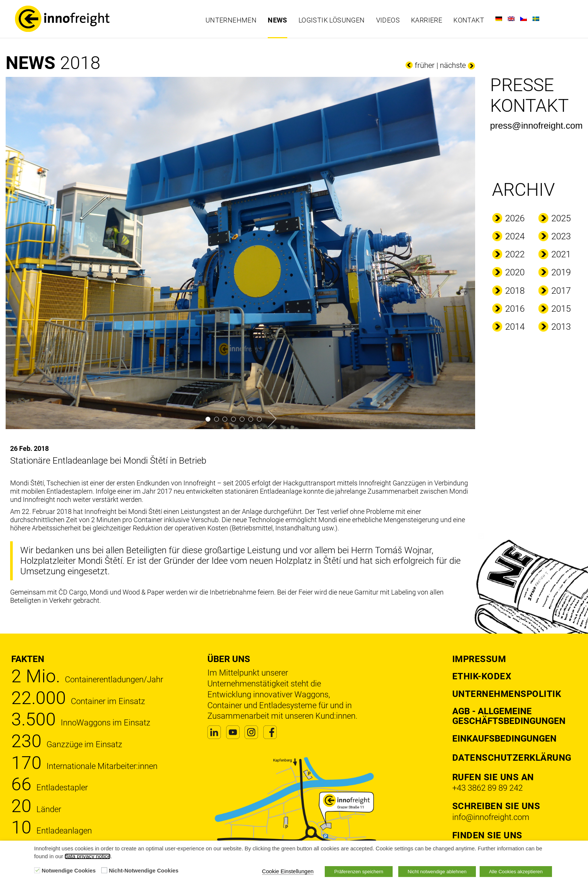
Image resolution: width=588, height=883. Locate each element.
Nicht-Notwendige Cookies (144, 871)
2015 (561, 309)
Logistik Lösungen (332, 20)
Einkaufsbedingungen (504, 739)
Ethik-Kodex (482, 676)
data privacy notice (87, 856)
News (277, 20)
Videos (388, 20)
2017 (561, 291)
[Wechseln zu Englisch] (511, 19)
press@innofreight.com (536, 125)
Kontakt (469, 20)
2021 (561, 254)
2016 (515, 309)
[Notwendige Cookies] (37, 870)
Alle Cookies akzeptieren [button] (516, 872)
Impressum (479, 659)
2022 (515, 254)
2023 (561, 236)
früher (425, 65)
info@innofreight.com (491, 817)
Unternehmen (231, 20)
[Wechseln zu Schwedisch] (536, 19)
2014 (515, 327)
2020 (515, 272)
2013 (561, 327)
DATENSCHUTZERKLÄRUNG (512, 758)
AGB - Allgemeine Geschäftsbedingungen (509, 716)
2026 (515, 218)
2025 (561, 218)
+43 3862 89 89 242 (487, 788)
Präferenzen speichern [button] (359, 872)
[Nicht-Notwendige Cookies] (104, 870)
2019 (561, 272)
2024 (515, 236)
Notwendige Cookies (69, 871)
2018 (515, 291)
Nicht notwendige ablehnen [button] (437, 872)
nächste (453, 65)
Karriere (427, 20)
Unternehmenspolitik (507, 694)
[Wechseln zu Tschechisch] (523, 19)
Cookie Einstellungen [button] (288, 871)
